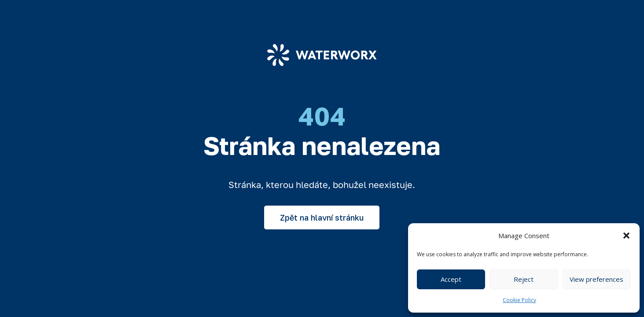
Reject (524, 279)
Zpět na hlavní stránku (322, 217)
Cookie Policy (519, 300)
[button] (626, 236)
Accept (451, 279)
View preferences (596, 279)
